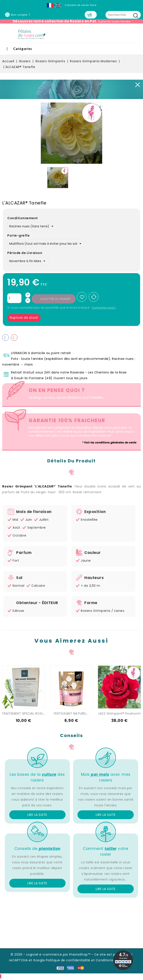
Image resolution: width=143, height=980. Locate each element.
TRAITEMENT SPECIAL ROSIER (24, 715)
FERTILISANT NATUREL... (71, 715)
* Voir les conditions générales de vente (109, 444)
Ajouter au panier (55, 300)
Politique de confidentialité (68, 961)
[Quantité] (14, 299)
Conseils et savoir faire (80, 5)
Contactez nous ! (104, 309)
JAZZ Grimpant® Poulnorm (119, 715)
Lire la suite (37, 816)
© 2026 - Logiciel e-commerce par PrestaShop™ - (52, 955)
